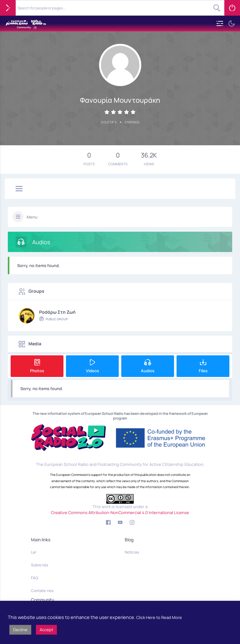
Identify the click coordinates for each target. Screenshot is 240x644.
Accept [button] (46, 630)
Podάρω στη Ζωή (57, 312)
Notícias (132, 552)
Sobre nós (40, 565)
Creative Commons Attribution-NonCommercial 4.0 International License (120, 513)
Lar (34, 552)
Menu (32, 217)
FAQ (35, 578)
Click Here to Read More (159, 617)
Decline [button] (20, 630)
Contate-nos (42, 591)
